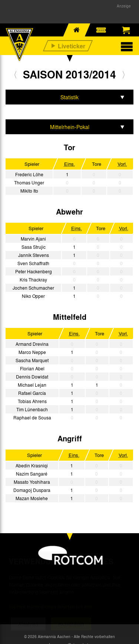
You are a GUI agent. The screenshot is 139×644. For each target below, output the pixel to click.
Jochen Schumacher (33, 288)
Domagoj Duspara (32, 490)
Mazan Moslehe (32, 498)
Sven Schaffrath (33, 263)
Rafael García (32, 393)
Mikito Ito (29, 191)
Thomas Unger (29, 183)
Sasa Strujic (34, 247)
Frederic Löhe (29, 174)
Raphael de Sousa (32, 418)
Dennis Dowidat (32, 377)
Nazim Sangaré (32, 474)
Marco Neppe (32, 352)
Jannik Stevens (34, 255)
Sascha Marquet (32, 360)
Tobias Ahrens (32, 401)
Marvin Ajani (33, 239)
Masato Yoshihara (32, 482)
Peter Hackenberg (34, 271)
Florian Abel (32, 368)
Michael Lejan (32, 385)
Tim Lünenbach (32, 409)
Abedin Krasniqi (32, 466)
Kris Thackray (33, 280)
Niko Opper (33, 296)
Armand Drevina (32, 344)
